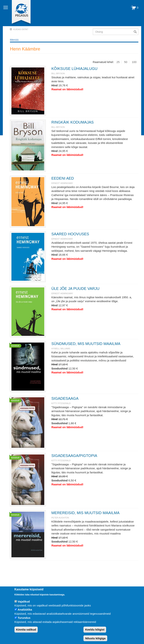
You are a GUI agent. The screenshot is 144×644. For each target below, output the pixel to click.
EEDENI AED (63, 178)
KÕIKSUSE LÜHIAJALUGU (74, 69)
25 (118, 62)
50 (126, 62)
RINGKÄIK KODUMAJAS (73, 122)
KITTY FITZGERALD (61, 403)
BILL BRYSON (58, 73)
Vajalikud (24, 601)
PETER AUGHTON (60, 518)
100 (134, 62)
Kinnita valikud (26, 630)
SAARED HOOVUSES (70, 234)
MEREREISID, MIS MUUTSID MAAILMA (85, 513)
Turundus (24, 618)
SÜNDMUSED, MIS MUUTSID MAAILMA (86, 344)
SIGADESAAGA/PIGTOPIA (74, 456)
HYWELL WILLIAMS (61, 349)
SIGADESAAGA (65, 398)
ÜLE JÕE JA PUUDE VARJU (75, 289)
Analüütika (25, 610)
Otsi (136, 32)
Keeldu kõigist (95, 630)
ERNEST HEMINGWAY (62, 183)
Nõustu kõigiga (95, 638)
